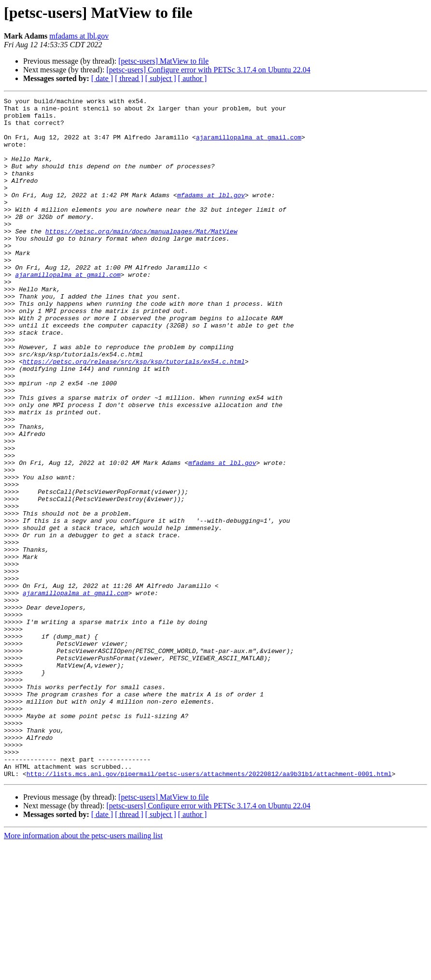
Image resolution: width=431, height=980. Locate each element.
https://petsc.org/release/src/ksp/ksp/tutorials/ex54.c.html (134, 415)
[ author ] (193, 78)
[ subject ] (161, 78)
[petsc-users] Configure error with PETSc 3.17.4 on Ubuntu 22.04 (208, 70)
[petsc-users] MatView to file (163, 61)
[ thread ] (129, 78)
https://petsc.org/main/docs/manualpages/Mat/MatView (141, 259)
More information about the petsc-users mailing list (83, 972)
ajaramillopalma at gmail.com (249, 146)
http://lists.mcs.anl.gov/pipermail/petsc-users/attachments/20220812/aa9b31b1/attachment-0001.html (209, 910)
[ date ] (102, 78)
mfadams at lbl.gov (79, 36)
